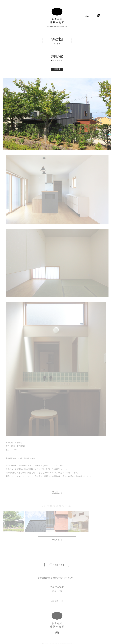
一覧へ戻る (57, 540)
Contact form (57, 605)
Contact (89, 16)
